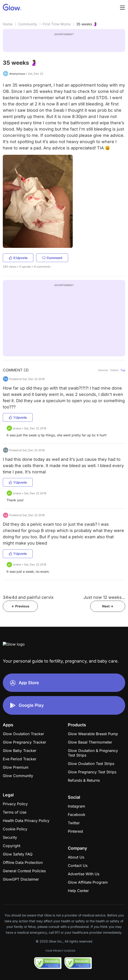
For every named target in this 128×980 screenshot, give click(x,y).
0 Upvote (18, 258)
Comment (52, 258)
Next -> (108, 606)
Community (28, 24)
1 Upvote (18, 417)
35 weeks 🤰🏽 (87, 24)
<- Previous (20, 606)
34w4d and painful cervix (28, 597)
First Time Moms (57, 24)
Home (8, 24)
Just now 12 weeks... (104, 597)
